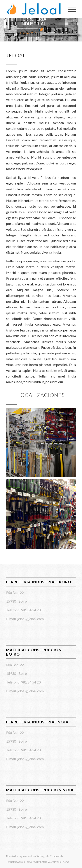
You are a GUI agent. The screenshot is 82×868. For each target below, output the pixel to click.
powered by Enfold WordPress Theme (48, 862)
